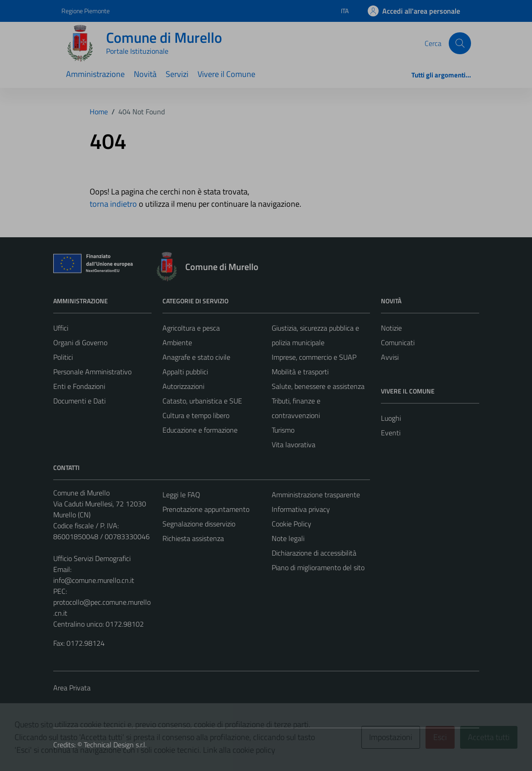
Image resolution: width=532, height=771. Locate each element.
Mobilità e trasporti (300, 372)
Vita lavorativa (294, 444)
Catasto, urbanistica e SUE (202, 401)
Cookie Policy (291, 524)
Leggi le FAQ (181, 495)
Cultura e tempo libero (196, 415)
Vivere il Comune (226, 74)
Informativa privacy (301, 509)
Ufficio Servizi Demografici (92, 558)
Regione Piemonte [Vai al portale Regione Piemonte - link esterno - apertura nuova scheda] (86, 11)
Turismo (283, 430)
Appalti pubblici (185, 372)
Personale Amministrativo (92, 372)
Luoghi (391, 418)
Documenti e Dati (79, 401)
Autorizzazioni (183, 386)
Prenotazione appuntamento (206, 509)
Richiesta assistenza (193, 538)
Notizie (391, 328)
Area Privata (72, 688)
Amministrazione (95, 74)
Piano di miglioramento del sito (318, 567)
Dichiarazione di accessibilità (314, 553)
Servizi (177, 74)
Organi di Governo (80, 342)
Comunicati (398, 342)
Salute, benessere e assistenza (318, 386)
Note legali (288, 538)
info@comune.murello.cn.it (94, 580)
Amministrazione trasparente (316, 495)
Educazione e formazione (200, 430)
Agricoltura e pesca (191, 328)
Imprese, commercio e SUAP (314, 357)
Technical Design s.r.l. (115, 745)
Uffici (61, 328)
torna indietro (113, 204)
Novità (145, 74)
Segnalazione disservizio (199, 524)
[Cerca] (460, 43)
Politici (63, 357)
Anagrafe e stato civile (196, 357)
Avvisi (390, 357)
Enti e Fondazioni (79, 386)
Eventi (391, 433)
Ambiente (177, 342)
